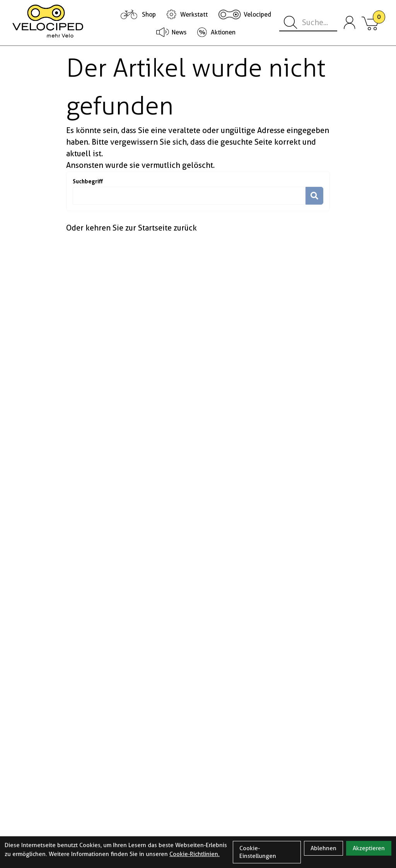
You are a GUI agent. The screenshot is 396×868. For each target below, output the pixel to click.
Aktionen (223, 32)
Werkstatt (194, 15)
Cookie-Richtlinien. (195, 854)
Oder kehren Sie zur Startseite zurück (131, 228)
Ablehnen (323, 848)
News (179, 32)
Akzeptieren (369, 848)
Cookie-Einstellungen (258, 852)
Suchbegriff (88, 181)
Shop (149, 15)
